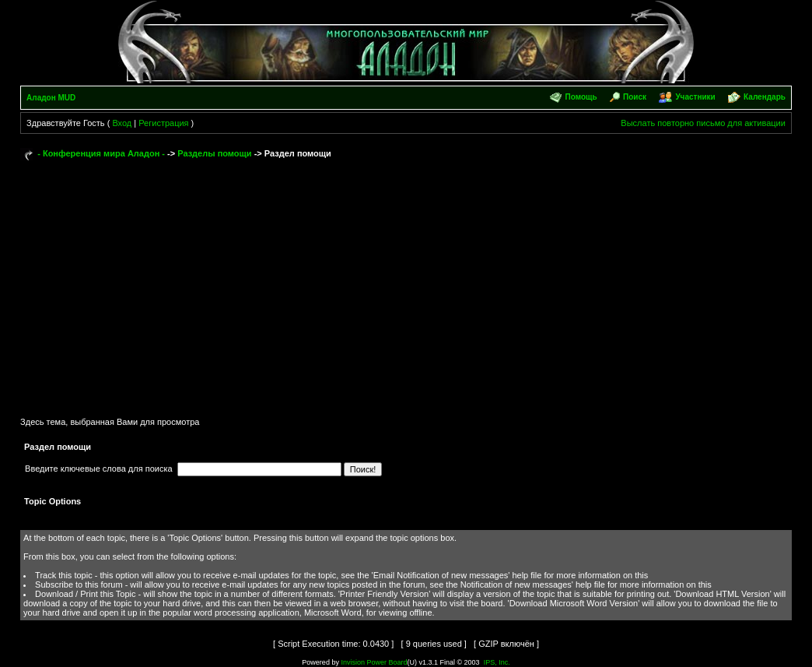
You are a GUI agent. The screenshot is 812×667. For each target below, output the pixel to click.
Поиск (635, 97)
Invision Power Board (374, 662)
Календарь (765, 97)
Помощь (581, 97)
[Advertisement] (406, 282)
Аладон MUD (51, 98)
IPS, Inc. (497, 662)
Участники (695, 97)
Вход (122, 123)
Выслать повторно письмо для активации (703, 123)
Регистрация (163, 123)
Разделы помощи (214, 153)
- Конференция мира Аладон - (101, 153)
